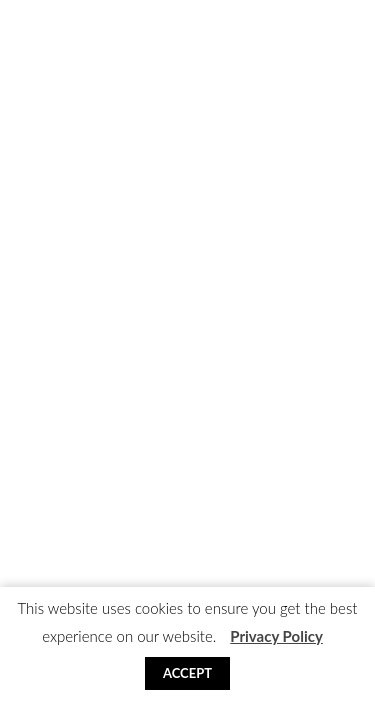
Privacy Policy (276, 636)
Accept (187, 673)
